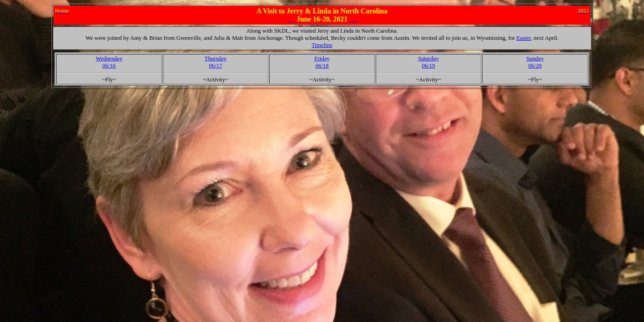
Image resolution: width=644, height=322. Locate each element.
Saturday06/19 (428, 62)
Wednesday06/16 (109, 62)
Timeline (322, 45)
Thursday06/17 (215, 62)
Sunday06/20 (535, 62)
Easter (524, 38)
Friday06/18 (322, 62)
